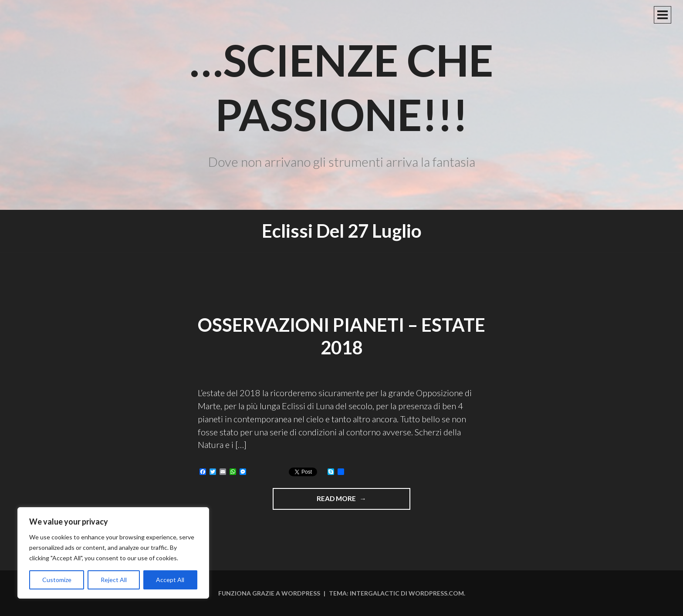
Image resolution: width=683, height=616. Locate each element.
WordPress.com (436, 593)
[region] (113, 553)
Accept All (170, 580)
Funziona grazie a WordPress (269, 593)
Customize (57, 580)
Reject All (114, 580)
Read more (363, 502)
